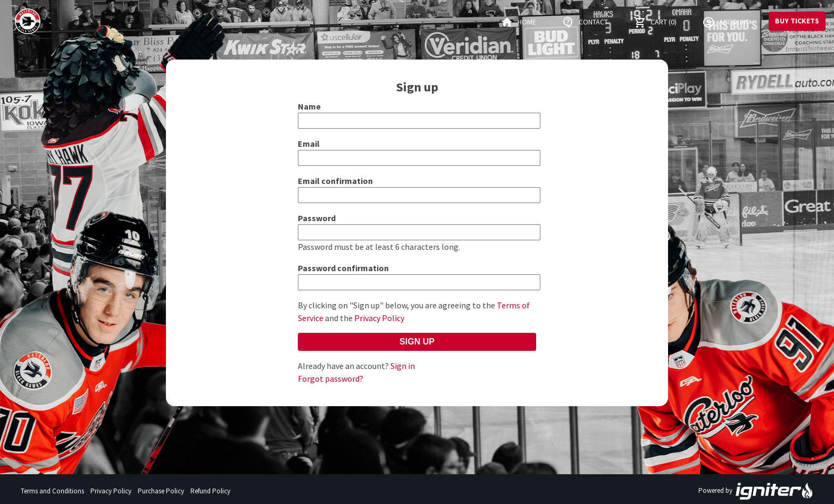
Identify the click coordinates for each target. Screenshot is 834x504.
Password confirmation (343, 268)
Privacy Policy (379, 318)
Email (309, 144)
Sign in (403, 366)
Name (309, 106)
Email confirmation (335, 181)
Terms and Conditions (52, 491)
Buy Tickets (797, 21)
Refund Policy (210, 491)
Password (317, 218)
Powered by (756, 491)
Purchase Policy (161, 491)
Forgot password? (331, 379)
